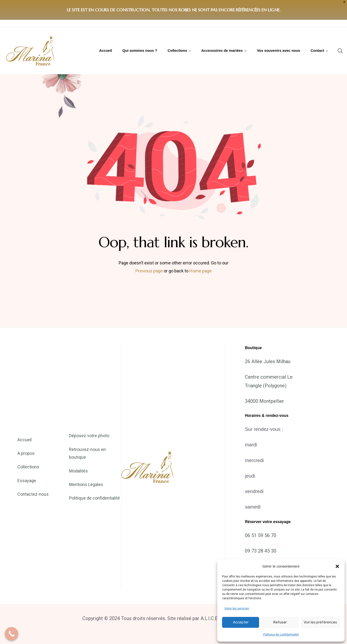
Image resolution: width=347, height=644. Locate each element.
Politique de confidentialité (281, 635)
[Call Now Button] (12, 634)
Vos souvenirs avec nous (279, 50)
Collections (177, 50)
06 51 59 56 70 (261, 535)
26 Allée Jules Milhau (268, 361)
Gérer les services (237, 608)
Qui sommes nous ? (140, 50)
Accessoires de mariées (222, 50)
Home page (200, 271)
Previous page (149, 271)
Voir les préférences (320, 622)
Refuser (280, 622)
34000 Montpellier (264, 401)
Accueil (105, 50)
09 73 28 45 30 (261, 551)
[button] (337, 566)
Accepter (241, 622)
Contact (317, 50)
